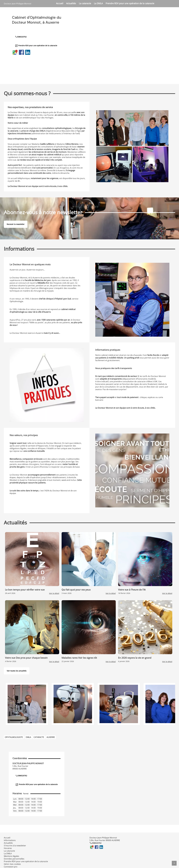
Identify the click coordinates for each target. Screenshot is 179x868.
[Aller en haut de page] (174, 863)
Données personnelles (14, 859)
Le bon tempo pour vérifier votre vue (25, 590)
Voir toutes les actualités (17, 671)
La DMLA (98, 3)
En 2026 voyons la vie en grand (135, 658)
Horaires (8, 848)
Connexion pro (11, 867)
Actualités (71, 3)
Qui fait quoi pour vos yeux (76, 590)
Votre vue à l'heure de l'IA (132, 590)
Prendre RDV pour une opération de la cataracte (130, 3)
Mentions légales (11, 856)
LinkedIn (28, 52)
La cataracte (85, 3)
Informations (10, 840)
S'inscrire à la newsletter (15, 846)
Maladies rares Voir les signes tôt (79, 658)
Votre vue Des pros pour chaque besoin (26, 658)
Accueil (60, 3)
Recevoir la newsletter (16, 224)
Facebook (21, 52)
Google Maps (15, 52)
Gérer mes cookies (12, 864)
